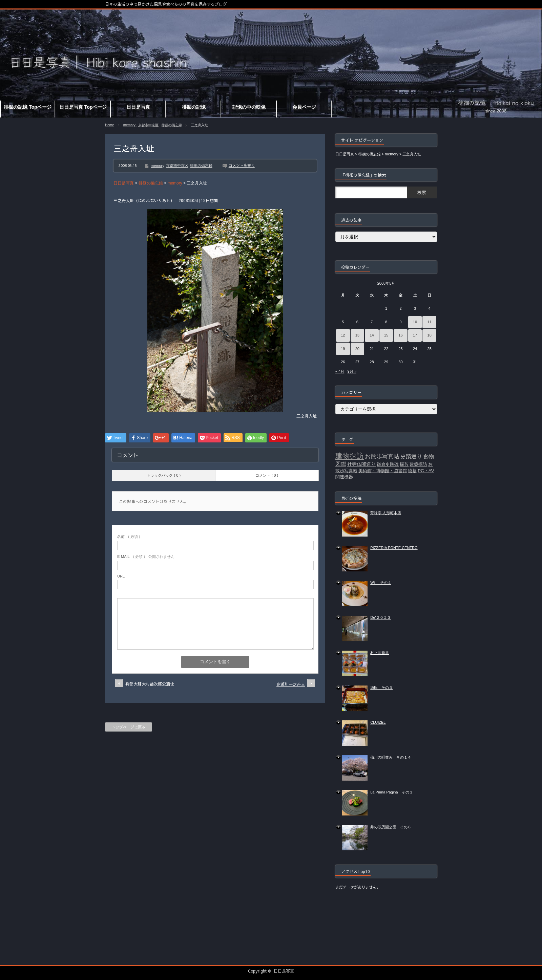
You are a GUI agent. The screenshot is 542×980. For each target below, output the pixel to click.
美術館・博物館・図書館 (383, 471)
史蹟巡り (411, 456)
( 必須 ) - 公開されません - (147, 557)
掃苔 (404, 464)
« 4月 (340, 371)
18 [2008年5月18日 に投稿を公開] (430, 335)
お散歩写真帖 (382, 456)
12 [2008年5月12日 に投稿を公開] (343, 335)
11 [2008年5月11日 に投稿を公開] (430, 322)
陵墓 (412, 471)
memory (129, 125)
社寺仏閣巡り (361, 464)
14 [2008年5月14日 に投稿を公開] (372, 335)
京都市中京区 (148, 125)
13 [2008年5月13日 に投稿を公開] (357, 335)
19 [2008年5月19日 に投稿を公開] (343, 349)
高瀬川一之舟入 (291, 684)
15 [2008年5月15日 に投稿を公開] (386, 335)
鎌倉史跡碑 (388, 464)
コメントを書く (242, 165)
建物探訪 (350, 456)
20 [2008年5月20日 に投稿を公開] (357, 349)
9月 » (352, 371)
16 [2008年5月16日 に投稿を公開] (400, 335)
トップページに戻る (129, 727)
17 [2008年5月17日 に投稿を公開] (415, 335)
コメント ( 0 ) (267, 475)
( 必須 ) (129, 537)
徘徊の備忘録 (172, 125)
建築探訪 (418, 464)
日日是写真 (284, 971)
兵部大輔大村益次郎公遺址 (150, 684)
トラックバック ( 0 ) (164, 475)
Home (110, 125)
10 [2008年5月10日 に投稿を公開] (415, 322)
